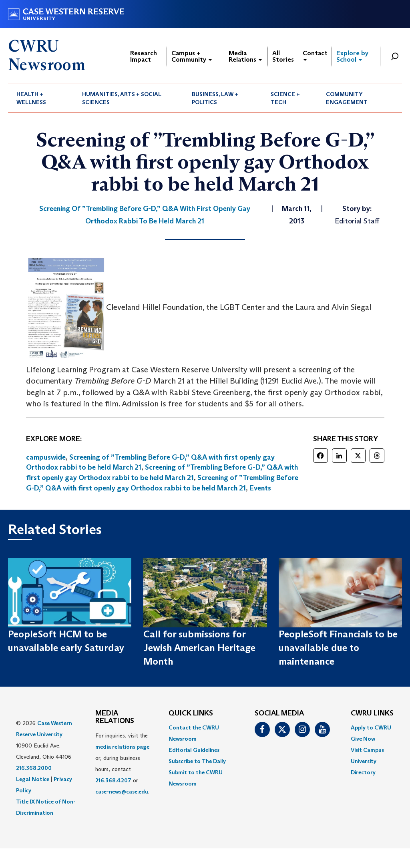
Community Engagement (347, 98)
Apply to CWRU (371, 727)
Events (260, 488)
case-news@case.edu (122, 792)
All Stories (283, 56)
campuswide (46, 457)
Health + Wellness (31, 98)
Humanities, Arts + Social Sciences (122, 98)
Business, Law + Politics (215, 98)
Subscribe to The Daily (197, 761)
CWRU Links (372, 713)
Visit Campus (367, 750)
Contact (315, 55)
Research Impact (144, 56)
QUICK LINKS (191, 713)
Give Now (363, 739)
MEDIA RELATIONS (115, 717)
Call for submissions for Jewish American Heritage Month (199, 648)
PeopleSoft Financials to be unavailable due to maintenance (338, 648)
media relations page (122, 747)
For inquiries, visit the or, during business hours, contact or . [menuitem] (122, 764)
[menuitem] (41, 98)
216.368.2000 (34, 768)
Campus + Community (192, 56)
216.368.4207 (113, 780)
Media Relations (245, 56)
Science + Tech (285, 98)
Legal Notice (33, 779)
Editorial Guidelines (194, 750)
